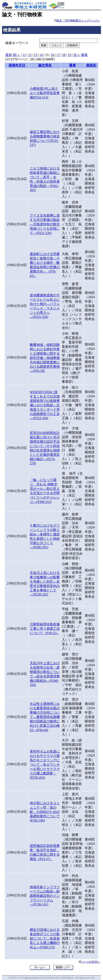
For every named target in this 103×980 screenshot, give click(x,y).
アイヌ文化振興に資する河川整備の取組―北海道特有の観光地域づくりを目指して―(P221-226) (45, 224)
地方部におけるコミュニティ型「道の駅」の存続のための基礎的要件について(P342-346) (45, 812)
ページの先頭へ (90, 962)
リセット (57, 45)
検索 (44, 45)
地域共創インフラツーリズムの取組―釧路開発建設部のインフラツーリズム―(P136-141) (45, 896)
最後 (84, 55)
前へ (17, 55)
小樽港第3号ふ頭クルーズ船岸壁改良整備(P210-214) (45, 93)
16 (52, 55)
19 (69, 55)
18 (64, 55)
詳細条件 (73, 45)
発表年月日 (17, 65)
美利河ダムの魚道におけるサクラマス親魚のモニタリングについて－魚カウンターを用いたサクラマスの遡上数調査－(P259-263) (45, 764)
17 (58, 55)
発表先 (91, 65)
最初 (9, 55)
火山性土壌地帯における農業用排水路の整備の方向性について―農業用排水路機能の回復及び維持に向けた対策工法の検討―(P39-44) (45, 717)
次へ (77, 55)
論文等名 (45, 65)
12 (30, 55)
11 (24, 55)
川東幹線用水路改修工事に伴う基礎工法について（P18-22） (45, 629)
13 (36, 55)
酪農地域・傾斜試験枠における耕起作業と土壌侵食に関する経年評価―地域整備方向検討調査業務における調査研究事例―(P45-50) (45, 358)
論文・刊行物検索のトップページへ (78, 21)
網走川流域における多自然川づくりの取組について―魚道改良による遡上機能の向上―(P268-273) (45, 938)
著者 (72, 65)
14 (41, 55)
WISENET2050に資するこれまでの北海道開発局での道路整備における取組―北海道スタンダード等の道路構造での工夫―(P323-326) (45, 405)
